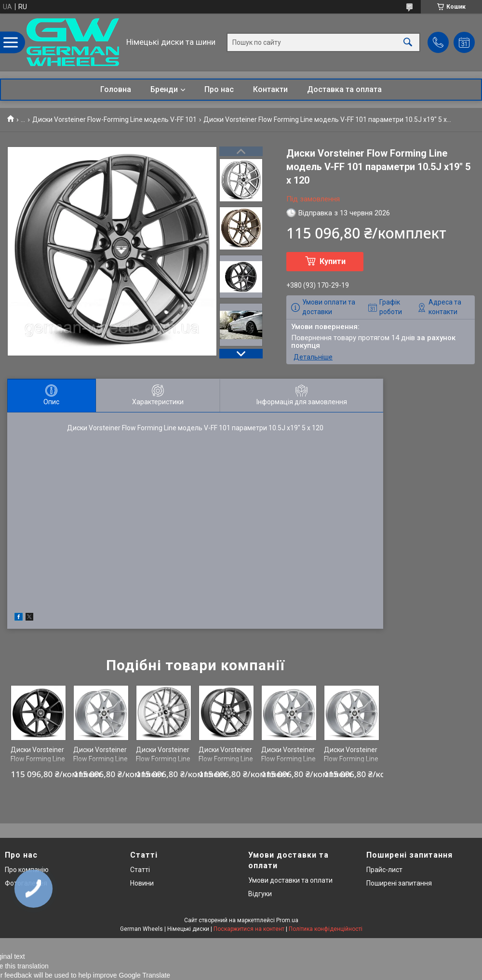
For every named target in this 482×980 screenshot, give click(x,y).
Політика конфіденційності (326, 929)
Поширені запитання (399, 883)
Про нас (219, 89)
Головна (116, 89)
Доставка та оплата (344, 89)
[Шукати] (408, 42)
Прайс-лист (384, 870)
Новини (142, 883)
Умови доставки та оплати (290, 880)
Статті (140, 870)
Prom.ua (287, 920)
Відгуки (260, 894)
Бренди (164, 89)
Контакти (270, 89)
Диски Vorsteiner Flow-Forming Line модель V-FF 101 (114, 119)
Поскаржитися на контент (249, 929)
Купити (333, 261)
